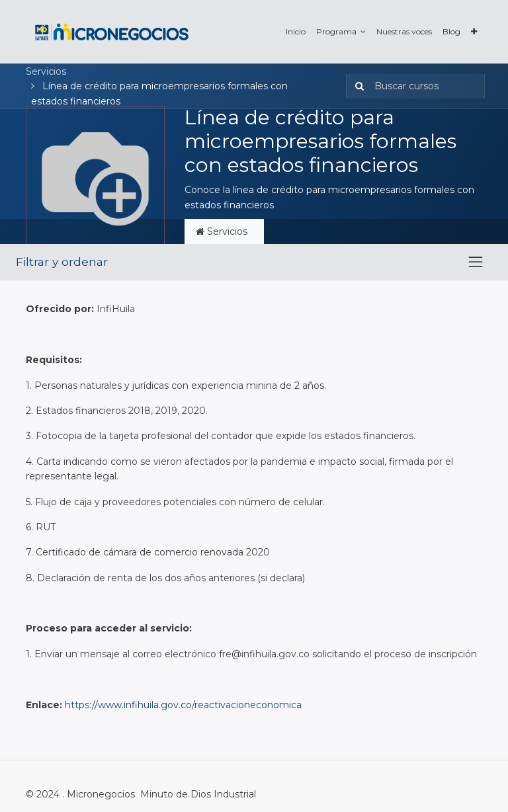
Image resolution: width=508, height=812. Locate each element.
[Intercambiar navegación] (476, 262)
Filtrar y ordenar (62, 262)
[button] (474, 31)
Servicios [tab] (224, 231)
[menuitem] (296, 31)
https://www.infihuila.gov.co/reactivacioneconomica (183, 705)
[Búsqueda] (357, 86)
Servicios (46, 71)
